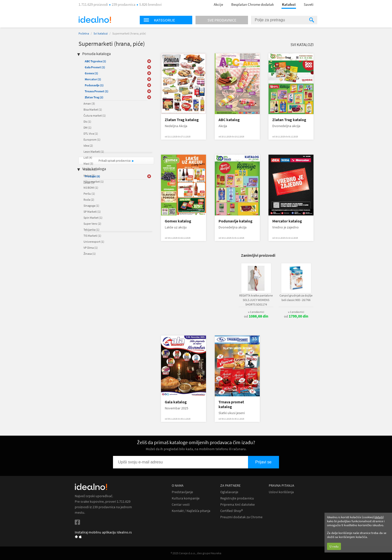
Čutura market (95, 115)
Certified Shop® (231, 511)
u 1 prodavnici (256, 312)
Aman (89, 103)
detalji (379, 517)
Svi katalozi (101, 33)
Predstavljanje (182, 492)
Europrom (92, 139)
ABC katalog (229, 120)
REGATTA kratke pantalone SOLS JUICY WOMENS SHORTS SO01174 (256, 300)
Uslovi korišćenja (281, 492)
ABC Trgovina (95, 61)
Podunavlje (94, 85)
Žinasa (90, 254)
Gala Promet (95, 67)
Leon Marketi (94, 152)
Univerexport (94, 242)
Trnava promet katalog (231, 404)
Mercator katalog (287, 221)
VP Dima (91, 248)
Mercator (93, 79)
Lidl (88, 158)
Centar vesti (181, 505)
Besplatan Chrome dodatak (252, 4)
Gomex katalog (178, 221)
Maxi (88, 164)
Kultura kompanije (186, 498)
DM (87, 127)
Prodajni (92, 176)
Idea (88, 146)
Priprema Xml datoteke (237, 505)
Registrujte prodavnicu (237, 498)
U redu (334, 546)
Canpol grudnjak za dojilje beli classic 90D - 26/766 (296, 298)
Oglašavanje (229, 492)
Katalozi (289, 4)
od (256, 316)
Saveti (309, 4)
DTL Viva (91, 133)
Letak (89, 183)
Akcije (218, 4)
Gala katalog (176, 402)
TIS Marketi (92, 236)
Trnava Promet (96, 91)
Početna (84, 33)
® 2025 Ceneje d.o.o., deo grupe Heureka (196, 553)
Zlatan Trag (94, 97)
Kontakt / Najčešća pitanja (191, 511)
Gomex (91, 73)
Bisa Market (93, 109)
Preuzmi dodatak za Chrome (241, 517)
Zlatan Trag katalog (182, 120)
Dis (87, 121)
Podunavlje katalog (235, 221)
